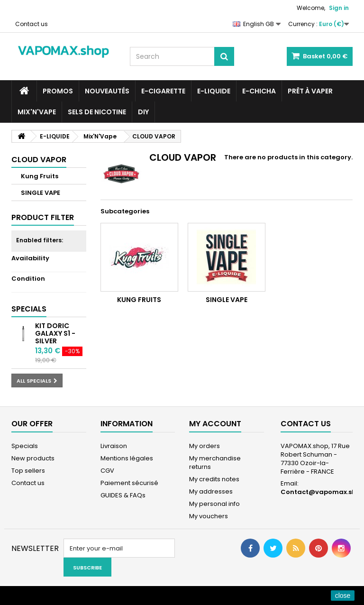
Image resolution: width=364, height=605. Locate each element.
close (343, 596)
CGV (107, 471)
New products (33, 458)
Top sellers (28, 471)
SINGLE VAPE (41, 193)
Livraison (114, 446)
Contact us (32, 24)
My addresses (211, 491)
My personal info (214, 504)
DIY (143, 112)
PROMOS (58, 91)
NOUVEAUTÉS (107, 91)
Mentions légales (127, 458)
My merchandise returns (215, 463)
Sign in (339, 8)
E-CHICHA (259, 91)
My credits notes (214, 479)
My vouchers (209, 516)
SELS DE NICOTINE (97, 112)
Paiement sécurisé (129, 483)
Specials (29, 309)
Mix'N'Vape (37, 112)
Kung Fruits (40, 176)
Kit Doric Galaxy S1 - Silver (55, 333)
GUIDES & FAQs (123, 495)
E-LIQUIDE (214, 91)
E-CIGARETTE (163, 91)
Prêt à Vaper (310, 91)
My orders (205, 446)
